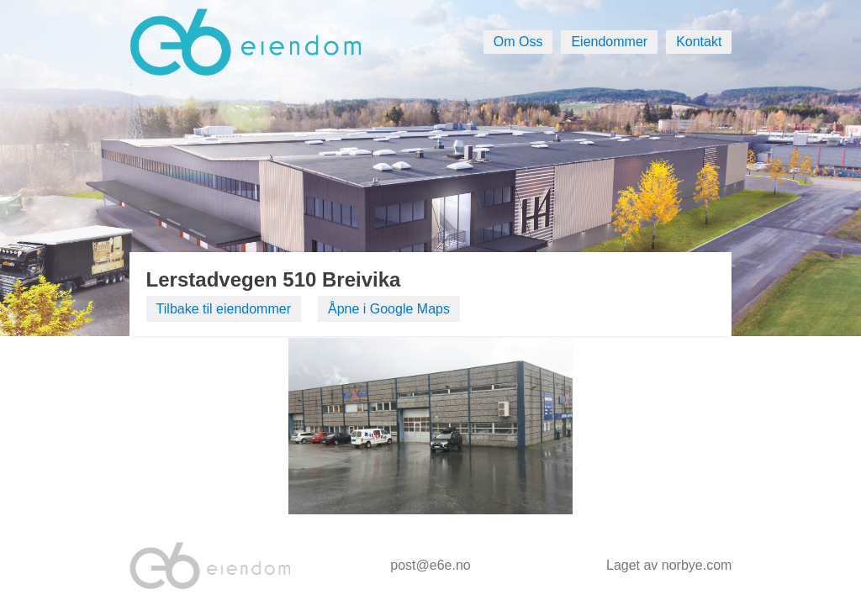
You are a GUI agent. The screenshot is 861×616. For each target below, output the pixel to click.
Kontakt (699, 42)
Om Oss (518, 42)
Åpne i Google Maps (389, 309)
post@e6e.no (430, 565)
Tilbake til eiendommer (224, 309)
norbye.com (697, 565)
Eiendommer (609, 42)
